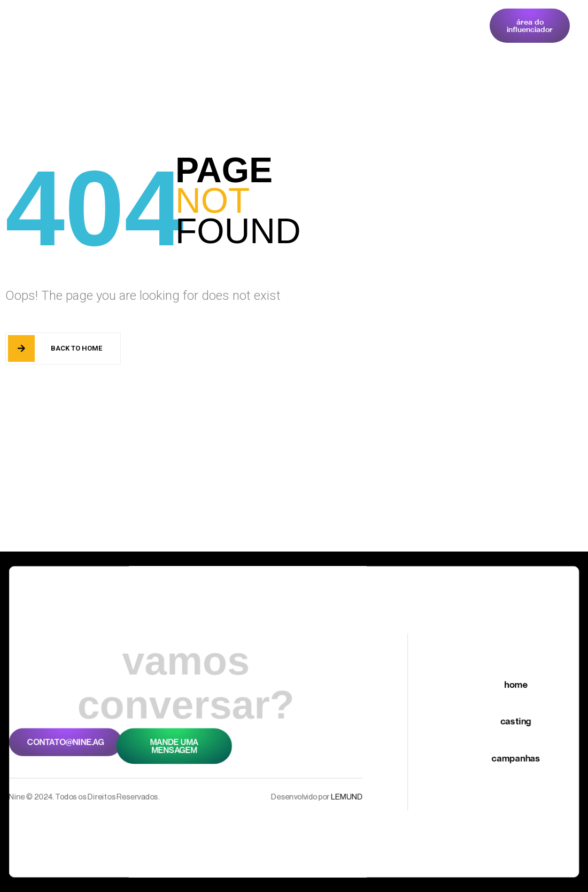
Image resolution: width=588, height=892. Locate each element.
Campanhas (252, 29)
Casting (189, 29)
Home (139, 29)
